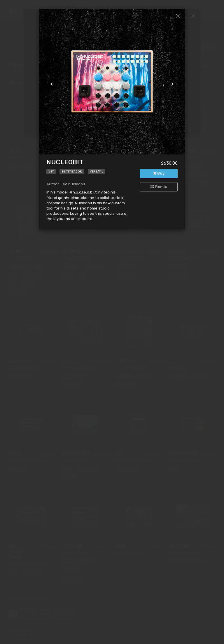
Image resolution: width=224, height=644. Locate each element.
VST (51, 172)
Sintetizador (72, 172)
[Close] (178, 16)
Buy (159, 173)
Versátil (97, 172)
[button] (50, 82)
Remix (159, 187)
